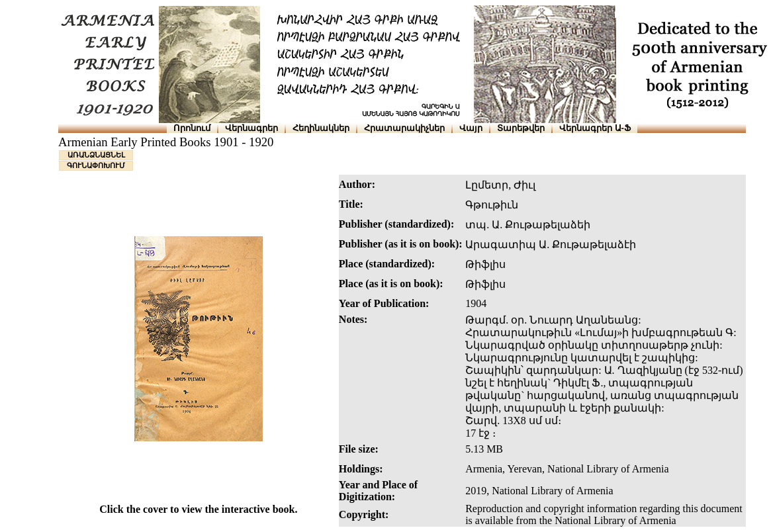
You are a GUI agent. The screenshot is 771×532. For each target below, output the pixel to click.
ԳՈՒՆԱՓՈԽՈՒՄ (96, 165)
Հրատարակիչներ (404, 128)
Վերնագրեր (251, 128)
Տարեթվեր (521, 128)
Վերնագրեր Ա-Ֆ (595, 128)
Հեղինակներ (321, 128)
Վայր (471, 128)
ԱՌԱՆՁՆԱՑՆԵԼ (96, 155)
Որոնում (192, 128)
